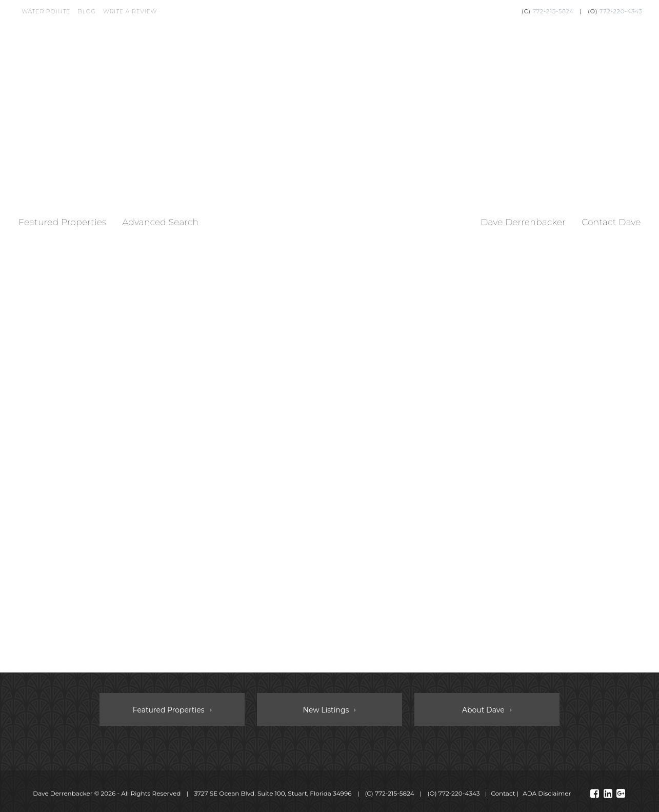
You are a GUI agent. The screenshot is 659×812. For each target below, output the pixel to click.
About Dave (483, 710)
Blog (86, 11)
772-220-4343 (621, 11)
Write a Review (130, 11)
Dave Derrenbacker (523, 222)
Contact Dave (611, 222)
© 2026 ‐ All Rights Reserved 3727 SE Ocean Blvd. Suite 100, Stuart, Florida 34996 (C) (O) (257, 793)
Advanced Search (160, 222)
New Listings (326, 710)
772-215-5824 (553, 11)
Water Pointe (46, 11)
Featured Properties (62, 222)
